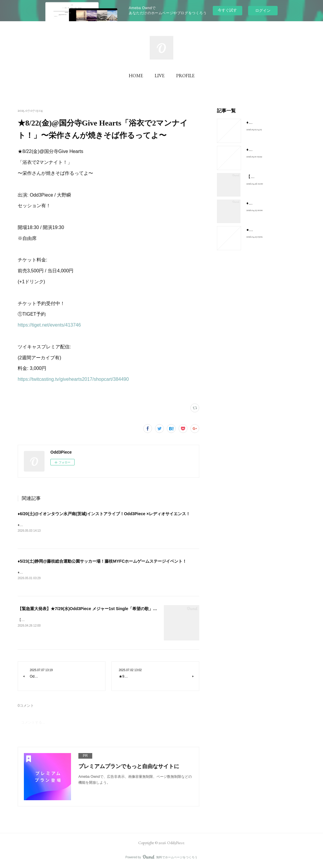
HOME (136, 76)
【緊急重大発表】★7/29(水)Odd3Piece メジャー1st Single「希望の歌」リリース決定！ (100, 609)
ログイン (263, 10)
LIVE (160, 76)
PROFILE (185, 76)
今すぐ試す (227, 10)
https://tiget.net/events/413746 (49, 325)
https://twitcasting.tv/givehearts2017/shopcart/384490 (73, 379)
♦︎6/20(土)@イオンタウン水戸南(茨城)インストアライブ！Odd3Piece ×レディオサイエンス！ (104, 514)
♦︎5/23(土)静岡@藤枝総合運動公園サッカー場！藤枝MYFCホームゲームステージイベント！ (102, 561)
